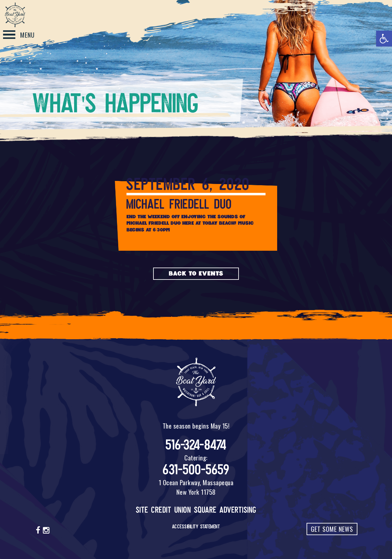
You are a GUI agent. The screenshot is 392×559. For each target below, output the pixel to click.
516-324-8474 (196, 445)
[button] (384, 39)
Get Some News (332, 529)
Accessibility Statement (196, 527)
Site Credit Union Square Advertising (196, 510)
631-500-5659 (196, 470)
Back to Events (196, 274)
